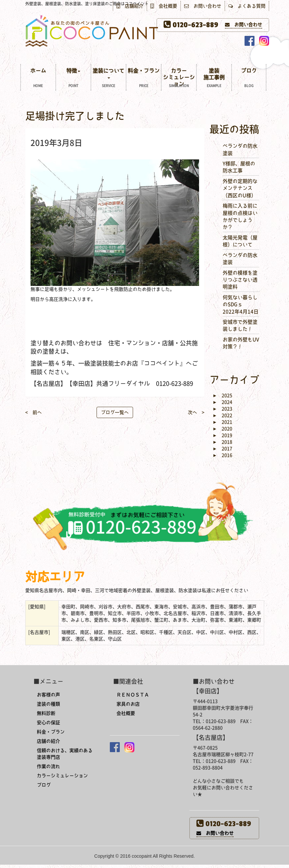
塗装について (108, 79)
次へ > (196, 412)
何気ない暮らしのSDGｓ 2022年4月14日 (241, 304)
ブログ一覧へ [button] (115, 412)
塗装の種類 (48, 704)
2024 (223, 402)
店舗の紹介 (48, 741)
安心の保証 (48, 723)
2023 (223, 409)
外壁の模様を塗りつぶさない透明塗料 (240, 280)
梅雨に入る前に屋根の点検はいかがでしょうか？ (240, 216)
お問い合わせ (203, 6)
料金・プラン (144, 79)
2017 (223, 449)
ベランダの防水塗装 (240, 149)
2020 (223, 429)
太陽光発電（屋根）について (240, 241)
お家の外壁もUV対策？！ (241, 343)
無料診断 (46, 713)
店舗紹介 (130, 6)
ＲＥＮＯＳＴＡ (133, 695)
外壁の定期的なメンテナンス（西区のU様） (240, 188)
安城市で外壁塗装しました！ (240, 325)
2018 (223, 442)
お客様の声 (48, 695)
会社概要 (164, 6)
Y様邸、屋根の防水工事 (239, 167)
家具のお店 (128, 704)
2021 (223, 422)
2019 (223, 435)
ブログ (249, 79)
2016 (223, 455)
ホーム (38, 79)
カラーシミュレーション (179, 79)
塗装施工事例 (214, 79)
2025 (223, 395)
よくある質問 (247, 6)
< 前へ (34, 412)
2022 (223, 415)
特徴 (73, 79)
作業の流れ (48, 766)
